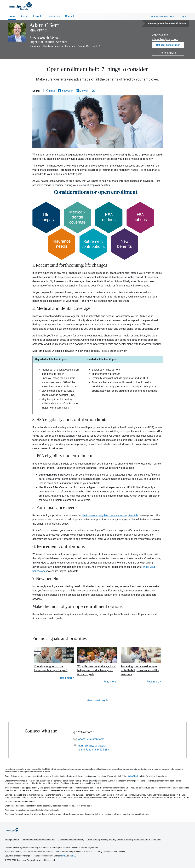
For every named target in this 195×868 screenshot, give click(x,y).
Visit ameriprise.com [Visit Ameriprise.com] (162, 16)
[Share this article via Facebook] (66, 91)
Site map (157, 840)
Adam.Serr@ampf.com (165, 39)
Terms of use (93, 840)
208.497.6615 (160, 35)
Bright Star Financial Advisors (48, 42)
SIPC (73, 856)
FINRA (64, 856)
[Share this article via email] (49, 91)
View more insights (97, 700)
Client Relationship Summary (71, 840)
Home (12, 16)
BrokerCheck (133, 776)
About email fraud (142, 840)
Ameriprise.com (12, 840)
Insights (38, 16)
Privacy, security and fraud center (116, 840)
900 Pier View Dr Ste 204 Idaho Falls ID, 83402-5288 (94, 748)
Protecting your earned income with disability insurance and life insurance (140, 670)
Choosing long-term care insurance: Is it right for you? (51, 668)
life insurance (90, 515)
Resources (54, 16)
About (24, 16)
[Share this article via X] (93, 91)
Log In (183, 16)
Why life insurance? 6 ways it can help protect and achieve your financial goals (97, 670)
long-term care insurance (113, 515)
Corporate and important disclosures (38, 840)
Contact (70, 16)
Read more (66, 678)
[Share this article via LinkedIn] (82, 91)
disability (133, 515)
